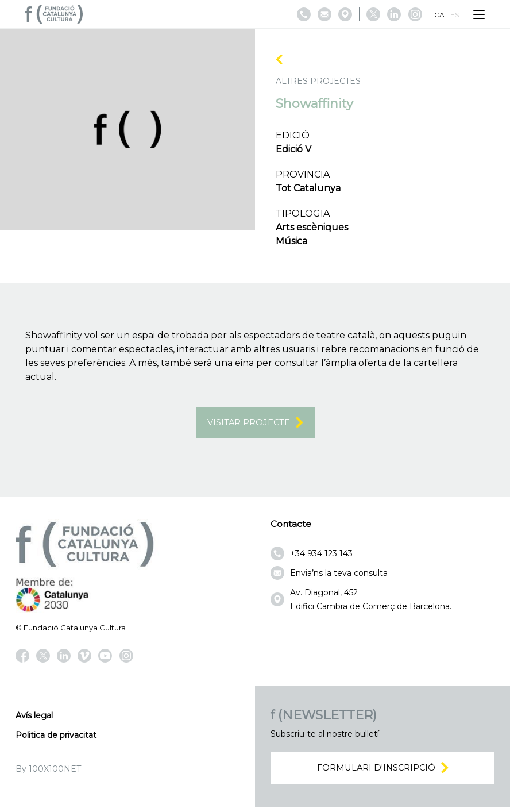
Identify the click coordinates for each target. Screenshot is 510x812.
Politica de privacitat (56, 737)
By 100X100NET (48, 771)
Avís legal (34, 718)
